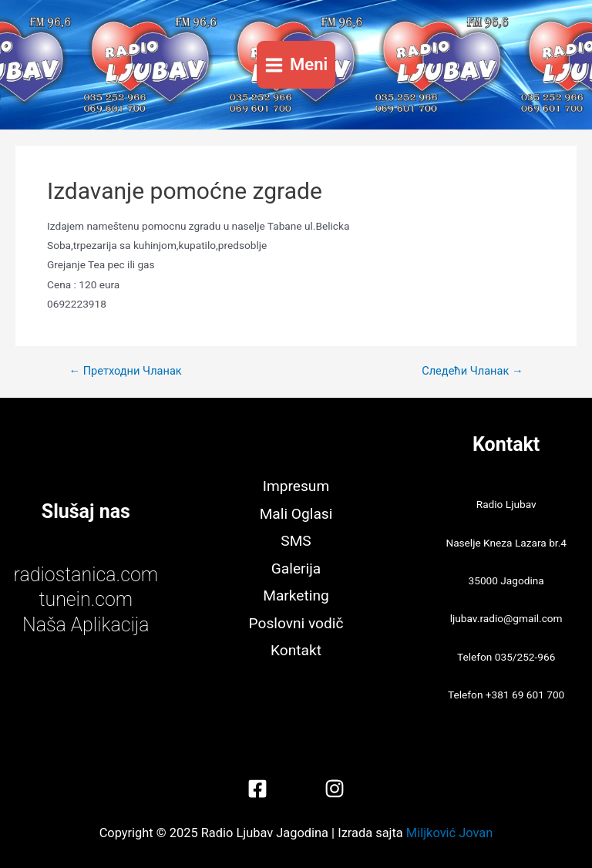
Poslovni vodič (296, 623)
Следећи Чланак (472, 371)
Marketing (296, 595)
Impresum (296, 486)
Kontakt (296, 650)
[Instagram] (335, 789)
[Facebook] (257, 789)
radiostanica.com (86, 575)
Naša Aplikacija (86, 625)
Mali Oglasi (296, 514)
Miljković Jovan (449, 833)
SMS (296, 541)
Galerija (296, 569)
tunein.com (86, 599)
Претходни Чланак (125, 371)
